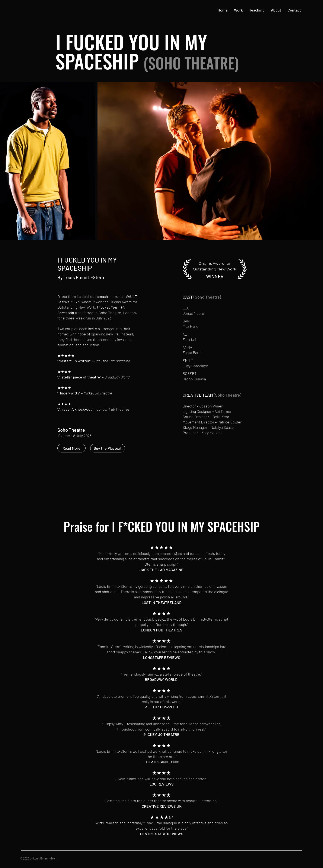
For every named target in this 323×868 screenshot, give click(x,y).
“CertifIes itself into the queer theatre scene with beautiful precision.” (162, 801)
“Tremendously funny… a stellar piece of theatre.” (162, 674)
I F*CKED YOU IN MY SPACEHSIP (186, 526)
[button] (238, 10)
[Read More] (71, 448)
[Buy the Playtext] (108, 448)
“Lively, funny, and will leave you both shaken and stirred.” (161, 779)
